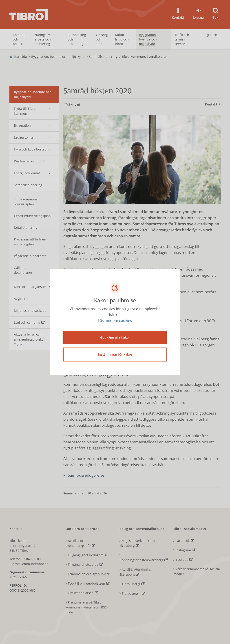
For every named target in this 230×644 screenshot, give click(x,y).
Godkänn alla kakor (115, 337)
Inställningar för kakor (115, 354)
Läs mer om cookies (115, 321)
